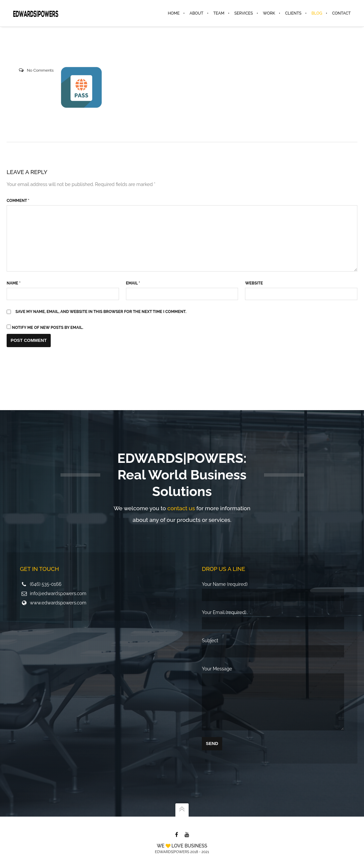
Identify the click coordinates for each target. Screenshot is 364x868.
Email (133, 283)
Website (254, 283)
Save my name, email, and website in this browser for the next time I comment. (101, 312)
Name (14, 283)
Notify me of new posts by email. (48, 328)
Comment (18, 201)
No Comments (40, 70)
